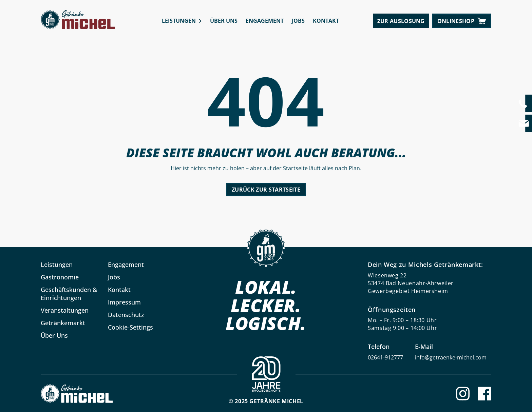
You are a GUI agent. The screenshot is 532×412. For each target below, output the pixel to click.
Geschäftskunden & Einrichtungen (69, 294)
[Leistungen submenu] (200, 21)
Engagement (265, 21)
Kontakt (326, 21)
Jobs (298, 21)
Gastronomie (60, 277)
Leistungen (179, 21)
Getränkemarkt (63, 323)
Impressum (124, 302)
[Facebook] (484, 394)
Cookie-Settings (130, 327)
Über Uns (224, 21)
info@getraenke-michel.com (451, 357)
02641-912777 (385, 357)
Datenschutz (126, 315)
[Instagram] (463, 394)
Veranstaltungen (65, 310)
